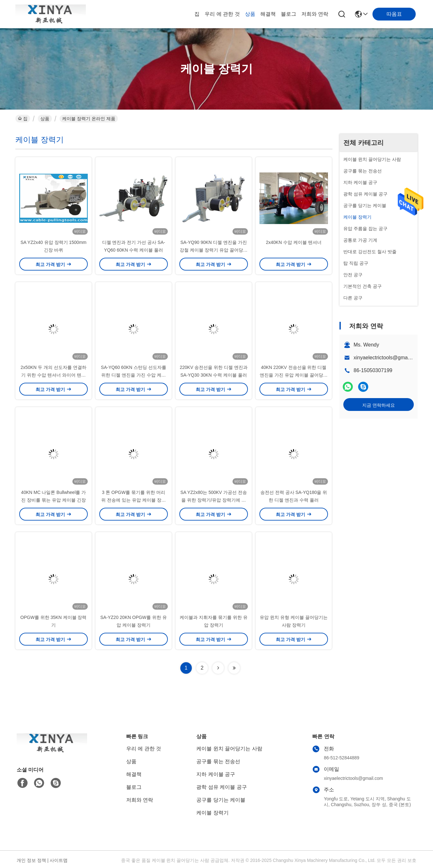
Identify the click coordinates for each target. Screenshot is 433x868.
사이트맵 (59, 860)
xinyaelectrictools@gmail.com (387, 358)
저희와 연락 (315, 14)
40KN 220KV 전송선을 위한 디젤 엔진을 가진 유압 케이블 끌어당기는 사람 (294, 375)
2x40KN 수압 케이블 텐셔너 (294, 242)
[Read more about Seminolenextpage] (218, 668)
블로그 (289, 14)
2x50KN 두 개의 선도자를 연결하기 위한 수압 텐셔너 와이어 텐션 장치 (53, 375)
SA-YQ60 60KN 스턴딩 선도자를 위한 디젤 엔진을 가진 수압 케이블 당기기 (134, 375)
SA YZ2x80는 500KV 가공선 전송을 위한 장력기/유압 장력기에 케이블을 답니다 (214, 500)
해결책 (268, 14)
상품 (250, 14)
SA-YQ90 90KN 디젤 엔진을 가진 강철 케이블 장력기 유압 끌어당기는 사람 (214, 250)
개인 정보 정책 (31, 860)
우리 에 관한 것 (222, 14)
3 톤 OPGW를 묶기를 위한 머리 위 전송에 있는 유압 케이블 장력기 (133, 500)
